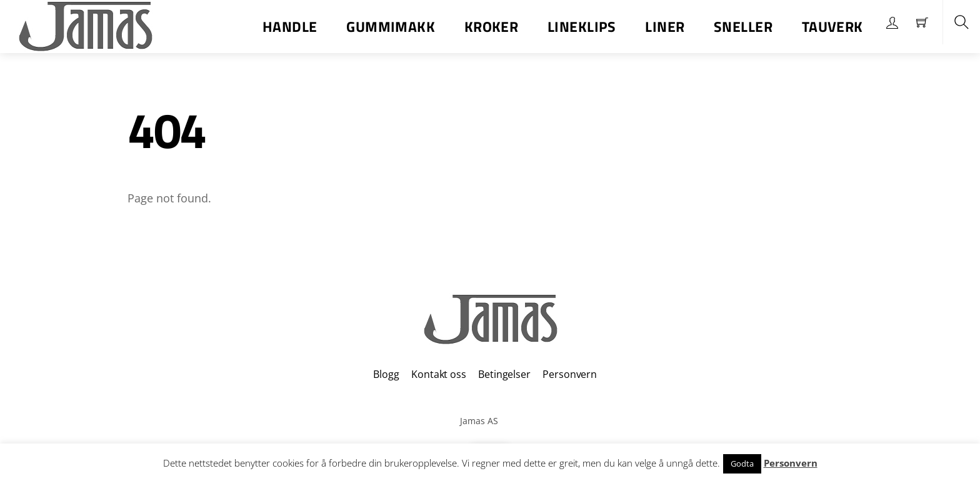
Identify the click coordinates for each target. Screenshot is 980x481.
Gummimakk (391, 27)
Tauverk (832, 27)
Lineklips (582, 27)
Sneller (743, 27)
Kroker (492, 27)
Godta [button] (742, 464)
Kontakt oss (438, 374)
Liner (665, 27)
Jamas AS (479, 421)
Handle (290, 27)
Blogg (386, 374)
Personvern (569, 374)
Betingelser (504, 374)
